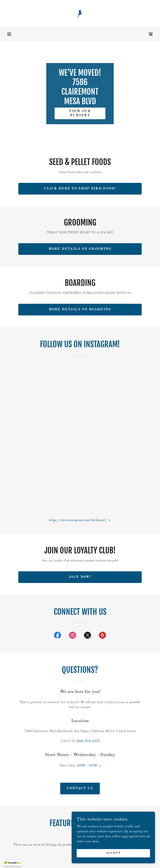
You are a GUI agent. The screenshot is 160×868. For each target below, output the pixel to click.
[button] (9, 34)
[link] (80, 13)
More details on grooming (80, 249)
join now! (80, 577)
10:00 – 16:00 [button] (87, 766)
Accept (113, 853)
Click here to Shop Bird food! (80, 189)
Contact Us (80, 789)
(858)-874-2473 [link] (87, 741)
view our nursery (80, 113)
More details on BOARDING (80, 310)
